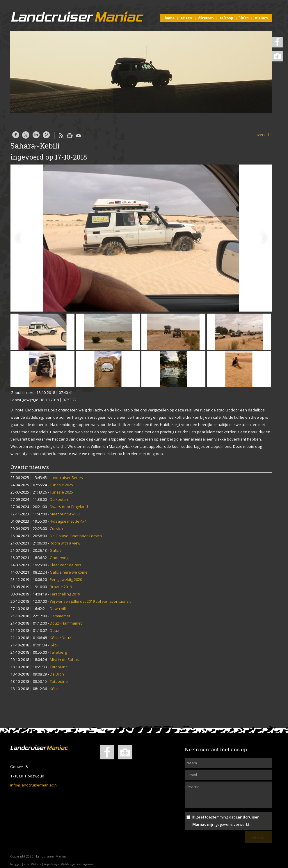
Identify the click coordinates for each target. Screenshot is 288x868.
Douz (54, 630)
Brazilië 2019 (61, 587)
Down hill (58, 609)
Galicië (56, 550)
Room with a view (65, 543)
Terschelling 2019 (65, 594)
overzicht (264, 135)
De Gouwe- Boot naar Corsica (76, 536)
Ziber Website (33, 864)
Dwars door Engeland (69, 507)
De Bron (57, 674)
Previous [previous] (18, 238)
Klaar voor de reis (65, 565)
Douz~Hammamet (66, 623)
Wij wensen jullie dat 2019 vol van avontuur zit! (91, 601)
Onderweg (59, 558)
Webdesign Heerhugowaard (78, 864)
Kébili (55, 645)
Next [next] (264, 238)
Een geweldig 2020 (66, 579)
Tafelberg (58, 652)
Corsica (56, 528)
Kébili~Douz (60, 638)
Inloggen (16, 864)
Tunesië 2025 (61, 485)
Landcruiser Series (66, 478)
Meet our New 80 (65, 514)
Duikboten (59, 499)
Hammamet (60, 616)
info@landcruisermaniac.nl (34, 785)
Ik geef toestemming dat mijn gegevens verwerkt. (226, 821)
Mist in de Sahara (65, 660)
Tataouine (59, 667)
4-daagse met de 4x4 (68, 521)
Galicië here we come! (69, 572)
